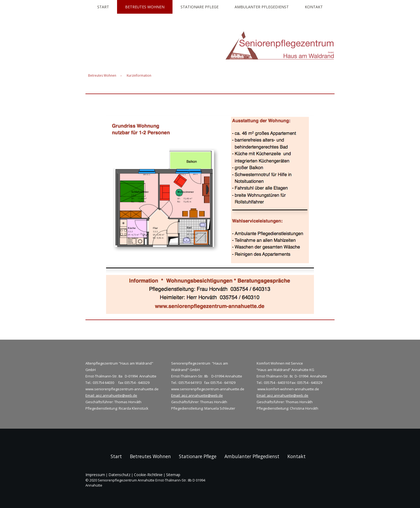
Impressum (95, 475)
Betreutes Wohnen (145, 7)
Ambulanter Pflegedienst (262, 7)
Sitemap (173, 475)
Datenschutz (119, 475)
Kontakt (314, 7)
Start (103, 7)
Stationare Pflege (200, 7)
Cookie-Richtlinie (148, 475)
